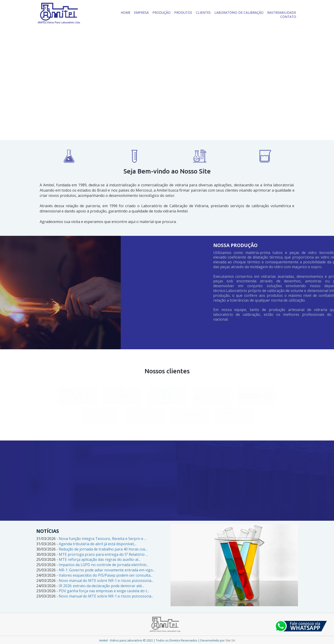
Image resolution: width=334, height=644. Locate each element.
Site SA (230, 640)
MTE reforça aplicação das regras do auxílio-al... (100, 559)
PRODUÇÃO (161, 12)
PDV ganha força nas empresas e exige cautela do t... (104, 591)
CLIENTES (203, 12)
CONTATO (288, 17)
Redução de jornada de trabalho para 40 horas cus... (103, 549)
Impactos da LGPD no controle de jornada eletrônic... (104, 565)
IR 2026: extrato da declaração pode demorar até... (101, 586)
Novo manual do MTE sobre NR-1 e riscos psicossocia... (106, 581)
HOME (126, 12)
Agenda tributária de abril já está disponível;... (98, 544)
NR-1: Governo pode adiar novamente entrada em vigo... (107, 570)
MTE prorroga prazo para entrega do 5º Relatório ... (103, 554)
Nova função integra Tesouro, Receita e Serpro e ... (102, 539)
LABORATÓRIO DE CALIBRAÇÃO (239, 12)
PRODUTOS (183, 12)
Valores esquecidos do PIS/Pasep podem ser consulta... (106, 575)
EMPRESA (141, 12)
